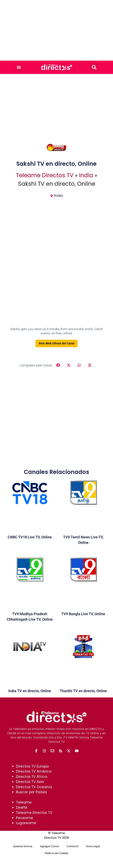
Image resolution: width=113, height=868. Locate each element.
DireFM (22, 808)
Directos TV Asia (30, 782)
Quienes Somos (23, 846)
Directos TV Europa (32, 766)
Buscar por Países (31, 792)
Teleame (24, 802)
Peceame (25, 818)
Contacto (72, 846)
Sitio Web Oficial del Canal (56, 343)
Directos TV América (34, 771)
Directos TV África (32, 777)
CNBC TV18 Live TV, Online (30, 537)
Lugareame (26, 823)
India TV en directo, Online (30, 691)
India (86, 175)
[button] (19, 67)
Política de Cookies (56, 853)
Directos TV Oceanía (34, 787)
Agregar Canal (49, 846)
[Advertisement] (56, 30)
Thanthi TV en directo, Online (83, 691)
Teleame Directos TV (45, 175)
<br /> (56, 290)
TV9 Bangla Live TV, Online (83, 614)
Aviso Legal (93, 846)
